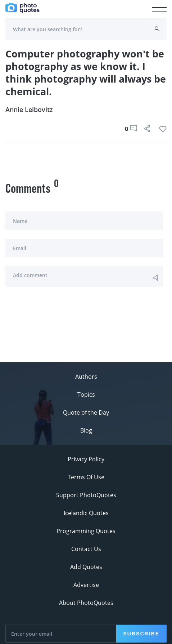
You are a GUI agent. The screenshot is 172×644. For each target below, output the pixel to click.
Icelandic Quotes (86, 513)
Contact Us (86, 549)
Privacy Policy (86, 459)
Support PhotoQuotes (86, 495)
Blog (86, 430)
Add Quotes (86, 567)
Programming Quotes (86, 531)
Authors (86, 377)
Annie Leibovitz (29, 109)
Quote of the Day (86, 412)
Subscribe (141, 634)
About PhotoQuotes (86, 603)
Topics (86, 395)
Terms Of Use (86, 477)
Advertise (86, 585)
